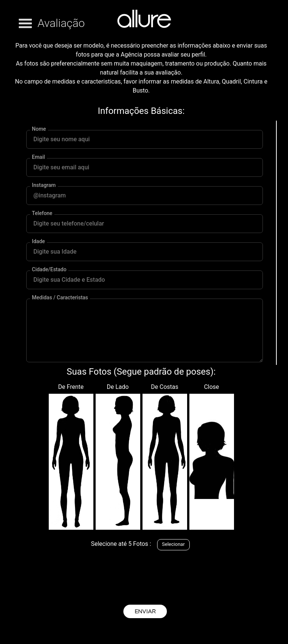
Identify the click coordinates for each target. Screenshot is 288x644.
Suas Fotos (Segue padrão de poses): (141, 372)
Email (38, 157)
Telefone (42, 213)
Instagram (44, 185)
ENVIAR (145, 611)
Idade (38, 241)
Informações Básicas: (141, 111)
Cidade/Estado (49, 270)
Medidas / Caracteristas (60, 298)
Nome (39, 129)
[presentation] (145, 575)
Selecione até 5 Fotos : (121, 544)
